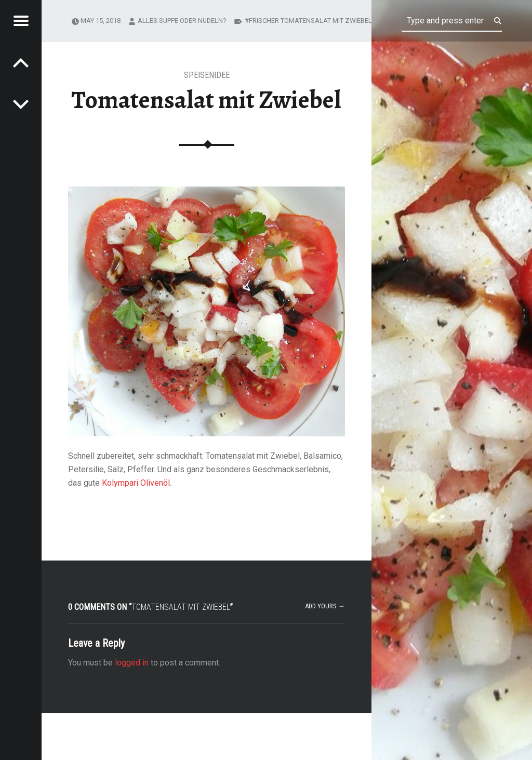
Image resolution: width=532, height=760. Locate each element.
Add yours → (325, 606)
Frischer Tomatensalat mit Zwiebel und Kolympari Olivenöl (352, 21)
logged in (132, 663)
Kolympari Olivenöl (136, 483)
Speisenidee (207, 75)
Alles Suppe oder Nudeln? (182, 21)
